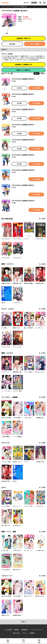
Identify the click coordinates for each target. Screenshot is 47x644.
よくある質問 (8, 630)
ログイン (26, 3)
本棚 (39, 642)
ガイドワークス (27, 19)
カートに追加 (35, 44)
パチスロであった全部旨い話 (19, 7)
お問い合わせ (16, 633)
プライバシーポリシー (37, 630)
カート (23, 642)
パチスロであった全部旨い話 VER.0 (23, 79)
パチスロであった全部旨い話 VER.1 (23, 94)
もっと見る (42, 219)
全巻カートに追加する (23, 70)
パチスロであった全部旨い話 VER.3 (23, 125)
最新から (43, 73)
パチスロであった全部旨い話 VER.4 (23, 140)
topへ (23, 622)
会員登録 (34, 3)
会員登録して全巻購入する (23, 65)
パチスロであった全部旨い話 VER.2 (23, 109)
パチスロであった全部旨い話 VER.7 (23, 185)
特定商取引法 (25, 630)
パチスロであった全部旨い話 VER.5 (23, 155)
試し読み (12, 44)
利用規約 (16, 630)
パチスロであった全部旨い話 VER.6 (23, 170)
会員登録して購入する (23, 38)
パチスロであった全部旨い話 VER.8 (23, 201)
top (3, 7)
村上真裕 (26, 17)
